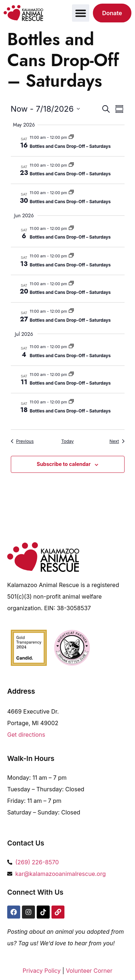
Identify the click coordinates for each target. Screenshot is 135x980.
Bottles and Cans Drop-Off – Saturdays (70, 146)
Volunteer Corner (89, 971)
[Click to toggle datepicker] (45, 109)
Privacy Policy (42, 971)
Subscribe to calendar (64, 464)
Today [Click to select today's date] (67, 441)
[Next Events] (117, 442)
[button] (81, 13)
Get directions (26, 735)
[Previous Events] (22, 442)
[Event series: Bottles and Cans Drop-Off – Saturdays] (71, 137)
